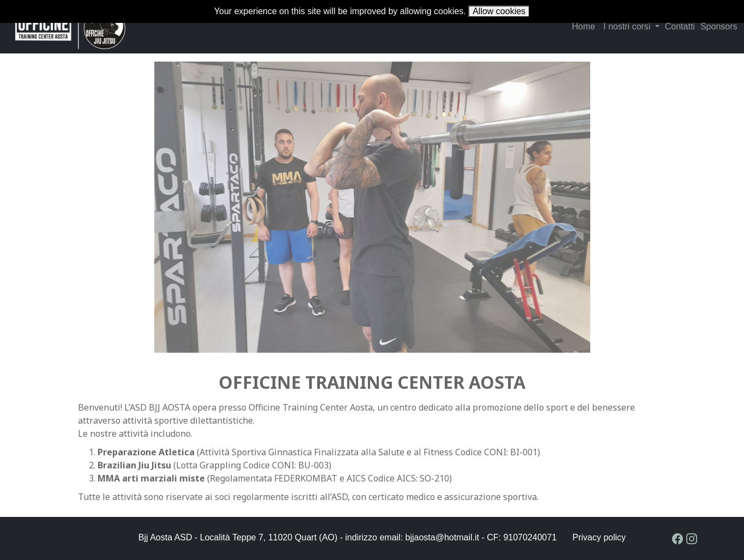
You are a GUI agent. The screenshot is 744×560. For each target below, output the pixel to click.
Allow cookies (499, 11)
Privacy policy (599, 538)
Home (583, 26)
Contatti (680, 26)
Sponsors (719, 26)
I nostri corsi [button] (628, 26)
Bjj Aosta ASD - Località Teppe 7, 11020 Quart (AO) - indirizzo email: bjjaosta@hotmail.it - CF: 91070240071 (347, 537)
